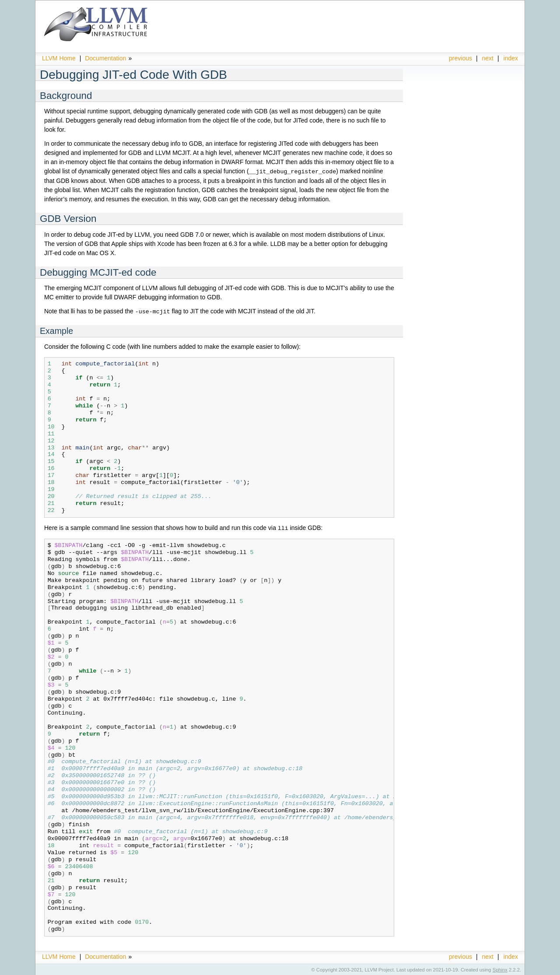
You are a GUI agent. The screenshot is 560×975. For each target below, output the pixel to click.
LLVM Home (59, 58)
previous (460, 58)
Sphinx (500, 968)
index (511, 58)
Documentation (105, 58)
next (488, 58)
